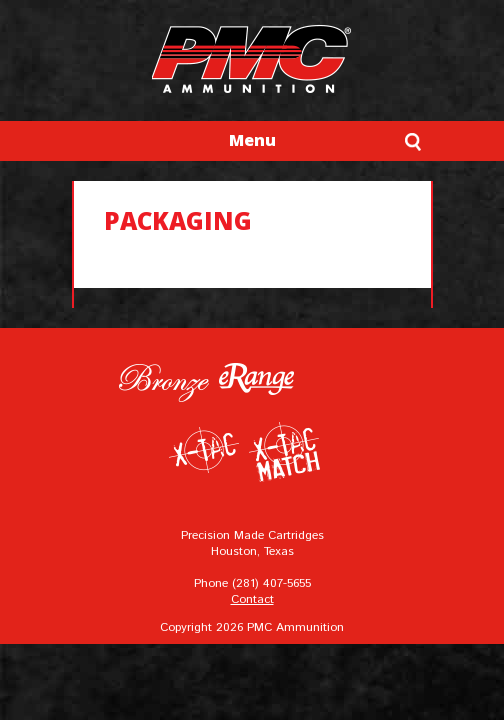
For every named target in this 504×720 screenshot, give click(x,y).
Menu (252, 140)
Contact (252, 599)
